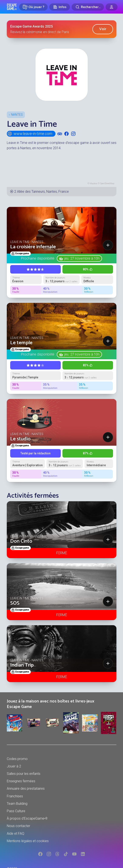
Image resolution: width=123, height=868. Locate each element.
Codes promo (17, 759)
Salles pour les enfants (24, 774)
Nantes (17, 115)
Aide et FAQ (16, 834)
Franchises (15, 796)
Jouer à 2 (14, 766)
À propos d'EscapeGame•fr (27, 818)
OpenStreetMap (107, 183)
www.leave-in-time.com (30, 134)
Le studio (20, 439)
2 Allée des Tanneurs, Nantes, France (42, 192)
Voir (103, 29)
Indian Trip (22, 665)
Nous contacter (18, 826)
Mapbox (93, 183)
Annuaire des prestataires (26, 789)
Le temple (21, 343)
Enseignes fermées (21, 781)
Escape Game (12, 7)
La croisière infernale (33, 247)
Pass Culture (16, 811)
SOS (15, 603)
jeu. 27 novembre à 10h (82, 258)
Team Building (17, 804)
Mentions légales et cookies (28, 841)
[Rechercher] (88, 7)
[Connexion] (112, 7)
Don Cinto (21, 541)
